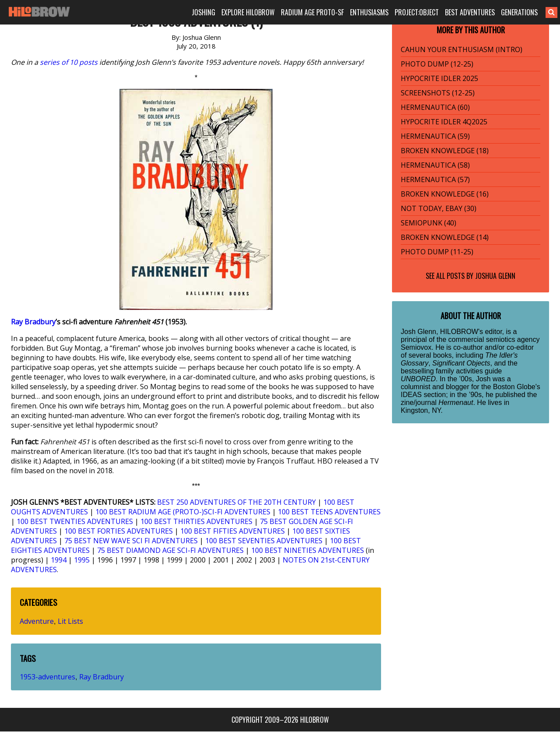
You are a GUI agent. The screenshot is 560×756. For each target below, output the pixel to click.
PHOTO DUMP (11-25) (437, 252)
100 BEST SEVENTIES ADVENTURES (264, 541)
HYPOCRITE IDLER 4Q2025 (444, 122)
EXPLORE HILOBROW (248, 12)
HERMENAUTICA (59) (435, 136)
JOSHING (203, 12)
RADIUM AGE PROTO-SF (312, 12)
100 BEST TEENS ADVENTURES (329, 512)
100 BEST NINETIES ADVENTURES (308, 550)
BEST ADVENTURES (470, 12)
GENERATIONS (519, 12)
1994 (59, 560)
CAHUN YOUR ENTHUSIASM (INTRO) (462, 49)
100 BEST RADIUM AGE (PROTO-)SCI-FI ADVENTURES (183, 512)
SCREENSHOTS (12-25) (438, 93)
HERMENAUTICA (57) (435, 179)
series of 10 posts (69, 62)
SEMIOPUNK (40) (429, 223)
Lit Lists (70, 621)
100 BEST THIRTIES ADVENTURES (196, 521)
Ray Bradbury (33, 322)
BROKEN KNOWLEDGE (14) (445, 237)
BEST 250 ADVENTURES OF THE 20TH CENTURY (236, 502)
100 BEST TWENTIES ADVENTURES (75, 521)
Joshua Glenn (495, 276)
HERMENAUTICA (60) (435, 107)
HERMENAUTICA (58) (435, 165)
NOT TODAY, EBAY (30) (439, 208)
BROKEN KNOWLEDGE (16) (445, 194)
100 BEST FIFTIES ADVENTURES (233, 531)
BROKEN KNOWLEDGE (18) (445, 151)
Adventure (37, 621)
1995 (82, 560)
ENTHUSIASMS (369, 12)
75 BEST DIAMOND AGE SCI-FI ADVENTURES (170, 550)
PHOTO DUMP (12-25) (437, 64)
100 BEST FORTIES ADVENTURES (119, 531)
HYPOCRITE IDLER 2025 (439, 78)
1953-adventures (47, 677)
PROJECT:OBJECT (417, 12)
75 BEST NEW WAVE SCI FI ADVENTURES (131, 541)
